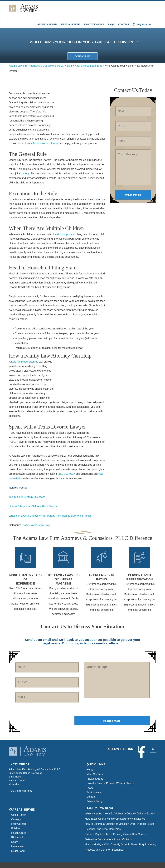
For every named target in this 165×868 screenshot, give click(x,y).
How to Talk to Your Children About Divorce (33, 495)
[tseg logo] (142, 859)
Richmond (17, 826)
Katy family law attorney (25, 350)
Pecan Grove (19, 822)
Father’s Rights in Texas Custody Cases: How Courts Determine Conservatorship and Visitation (115, 825)
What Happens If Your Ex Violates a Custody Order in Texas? (120, 802)
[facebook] (141, 738)
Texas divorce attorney (45, 131)
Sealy (15, 831)
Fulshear (16, 817)
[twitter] (153, 738)
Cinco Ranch (19, 804)
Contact (124, 11)
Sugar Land (18, 840)
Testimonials (94, 781)
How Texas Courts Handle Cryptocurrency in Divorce (115, 807)
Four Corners (19, 813)
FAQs (111, 11)
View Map (15, 773)
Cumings (16, 808)
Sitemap (37, 863)
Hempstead (18, 835)
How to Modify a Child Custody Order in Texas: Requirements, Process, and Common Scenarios (120, 836)
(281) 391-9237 (142, 11)
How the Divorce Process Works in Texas (110, 772)
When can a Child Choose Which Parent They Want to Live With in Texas (51, 504)
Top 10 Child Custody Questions (27, 485)
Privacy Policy (95, 790)
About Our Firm (47, 11)
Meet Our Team (70, 11)
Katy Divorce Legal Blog (36, 513)
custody (25, 162)
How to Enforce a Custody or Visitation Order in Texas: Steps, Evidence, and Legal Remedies (120, 815)
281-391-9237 (25, 780)
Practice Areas (94, 11)
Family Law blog (100, 797)
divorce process (66, 223)
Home (90, 758)
